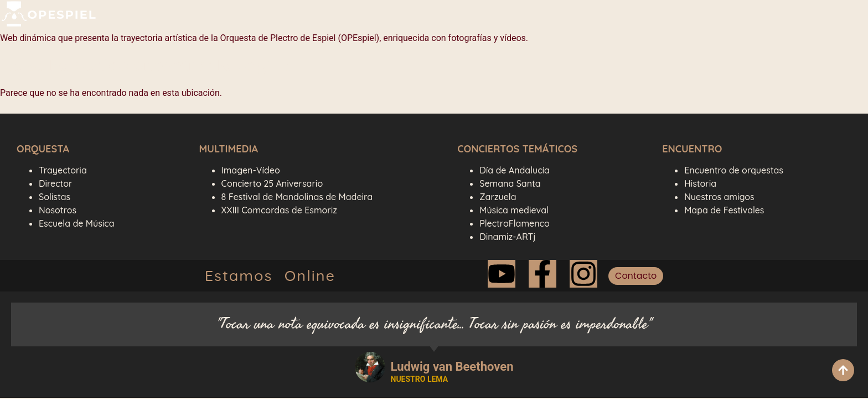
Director (55, 183)
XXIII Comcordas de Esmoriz (279, 210)
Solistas (55, 197)
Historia (700, 183)
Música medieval (514, 210)
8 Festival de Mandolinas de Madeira (297, 197)
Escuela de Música (77, 223)
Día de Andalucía (515, 170)
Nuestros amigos (719, 197)
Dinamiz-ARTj (507, 237)
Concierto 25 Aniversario (272, 183)
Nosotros (58, 210)
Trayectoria (63, 170)
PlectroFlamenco (514, 223)
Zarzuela (498, 197)
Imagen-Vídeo (251, 170)
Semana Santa (510, 183)
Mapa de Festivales (724, 210)
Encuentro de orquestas (734, 170)
